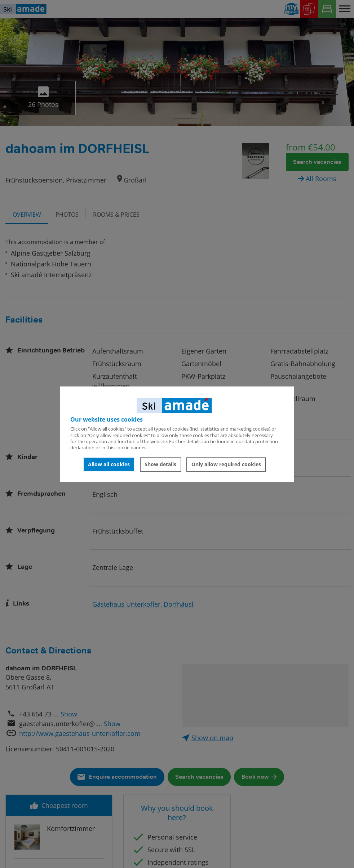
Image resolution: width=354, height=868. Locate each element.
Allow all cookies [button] (109, 465)
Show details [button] (160, 465)
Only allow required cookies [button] (226, 465)
